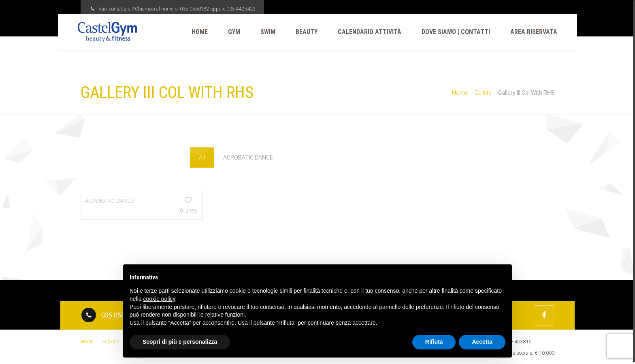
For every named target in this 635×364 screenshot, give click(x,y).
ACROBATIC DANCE (248, 158)
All (202, 158)
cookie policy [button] (159, 299)
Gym (231, 32)
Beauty (304, 32)
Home (197, 32)
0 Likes (165, 210)
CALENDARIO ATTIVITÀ (367, 32)
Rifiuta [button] (434, 342)
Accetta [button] (482, 342)
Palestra (111, 341)
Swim (265, 32)
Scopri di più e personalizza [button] (180, 342)
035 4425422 (241, 9)
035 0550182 (195, 9)
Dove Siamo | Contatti (453, 32)
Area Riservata (531, 32)
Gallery (483, 93)
